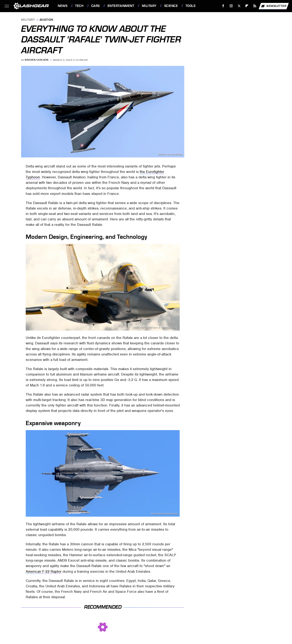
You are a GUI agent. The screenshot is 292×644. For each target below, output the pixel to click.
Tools (191, 6)
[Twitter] (239, 6)
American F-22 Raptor (44, 571)
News (63, 6)
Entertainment (121, 6)
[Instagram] (231, 6)
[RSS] (255, 6)
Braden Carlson (37, 60)
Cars (95, 6)
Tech (79, 6)
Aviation (46, 20)
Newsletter (274, 6)
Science (171, 6)
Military (149, 6)
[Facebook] (223, 6)
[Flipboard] (247, 6)
